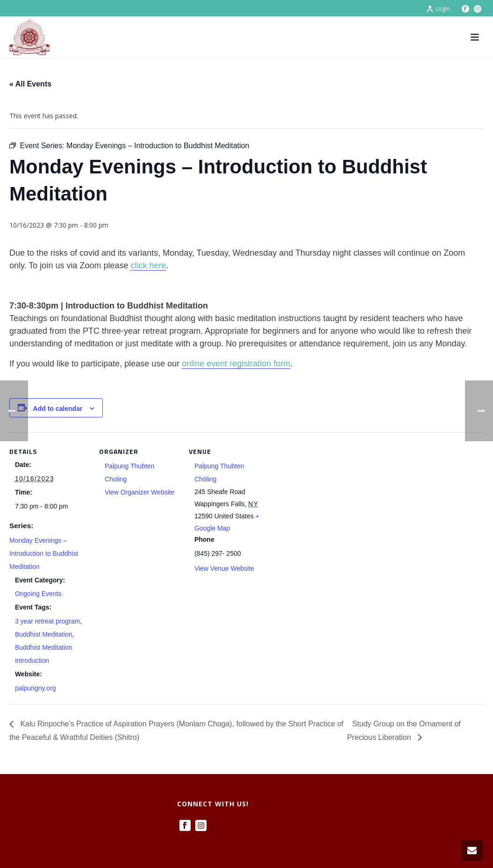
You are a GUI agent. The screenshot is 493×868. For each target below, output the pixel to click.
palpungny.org (36, 688)
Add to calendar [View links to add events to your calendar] (58, 409)
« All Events (30, 84)
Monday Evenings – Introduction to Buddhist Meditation (44, 553)
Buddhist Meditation (44, 634)
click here (148, 265)
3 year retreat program (47, 621)
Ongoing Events (38, 594)
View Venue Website (224, 568)
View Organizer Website (140, 492)
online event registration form (236, 364)
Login (438, 9)
